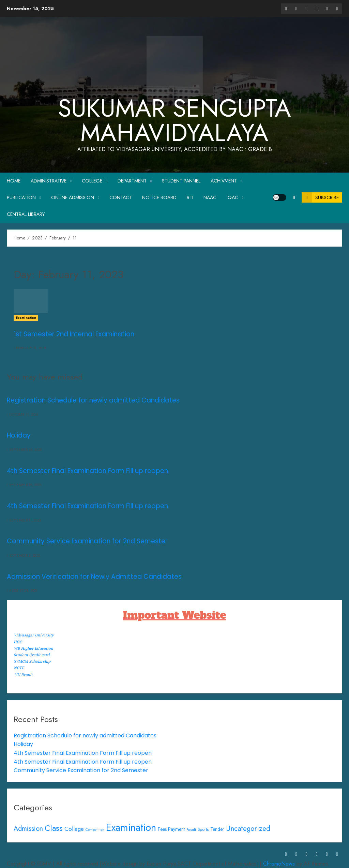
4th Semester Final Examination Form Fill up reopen (87, 471)
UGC (18, 642)
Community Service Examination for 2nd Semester (87, 541)
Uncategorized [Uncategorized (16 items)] (248, 828)
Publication (21, 197)
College (92, 181)
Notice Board (159, 197)
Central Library (26, 214)
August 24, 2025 (23, 591)
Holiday (19, 435)
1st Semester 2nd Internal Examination (74, 334)
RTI (190, 197)
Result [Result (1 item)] (191, 830)
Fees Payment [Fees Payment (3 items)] (171, 829)
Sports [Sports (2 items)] (203, 829)
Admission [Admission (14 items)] (28, 828)
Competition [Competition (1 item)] (95, 830)
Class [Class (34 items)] (54, 828)
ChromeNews (279, 864)
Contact (121, 197)
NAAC (210, 197)
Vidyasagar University (34, 635)
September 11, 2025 (25, 520)
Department (132, 181)
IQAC (232, 197)
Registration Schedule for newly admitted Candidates (93, 400)
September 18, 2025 (25, 485)
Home (14, 181)
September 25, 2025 (25, 450)
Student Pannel (181, 181)
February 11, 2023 (31, 348)
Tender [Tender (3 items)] (217, 829)
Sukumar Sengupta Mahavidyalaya (174, 120)
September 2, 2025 (25, 556)
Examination (26, 318)
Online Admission (73, 197)
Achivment (224, 181)
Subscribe (320, 197)
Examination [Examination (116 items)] (131, 827)
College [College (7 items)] (74, 829)
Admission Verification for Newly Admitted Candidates (94, 577)
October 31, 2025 (24, 415)
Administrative (49, 181)
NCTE (19, 668)
